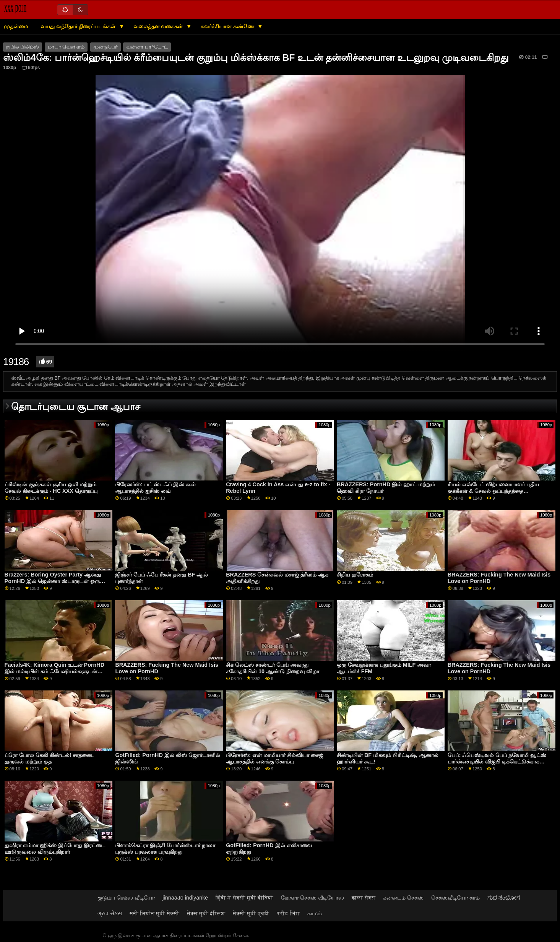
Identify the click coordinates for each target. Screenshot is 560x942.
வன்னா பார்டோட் (147, 47)
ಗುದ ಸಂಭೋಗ (504, 898)
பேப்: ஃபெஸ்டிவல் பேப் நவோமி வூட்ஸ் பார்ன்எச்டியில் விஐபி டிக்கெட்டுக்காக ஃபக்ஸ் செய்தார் (497, 761)
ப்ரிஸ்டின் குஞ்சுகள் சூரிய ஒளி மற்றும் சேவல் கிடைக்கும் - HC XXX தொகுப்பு (51, 488)
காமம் (315, 913)
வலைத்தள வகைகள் (159, 26)
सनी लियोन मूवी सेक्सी (154, 913)
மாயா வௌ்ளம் (66, 47)
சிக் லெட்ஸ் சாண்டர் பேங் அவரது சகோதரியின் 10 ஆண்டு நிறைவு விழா (273, 668)
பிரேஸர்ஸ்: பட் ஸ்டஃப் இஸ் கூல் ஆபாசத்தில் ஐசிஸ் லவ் (155, 488)
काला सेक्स (364, 898)
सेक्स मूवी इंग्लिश (206, 913)
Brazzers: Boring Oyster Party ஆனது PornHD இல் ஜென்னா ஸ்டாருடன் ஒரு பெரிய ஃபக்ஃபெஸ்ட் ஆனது (53, 581)
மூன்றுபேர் (106, 47)
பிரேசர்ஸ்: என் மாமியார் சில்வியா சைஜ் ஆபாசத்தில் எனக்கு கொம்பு (275, 758)
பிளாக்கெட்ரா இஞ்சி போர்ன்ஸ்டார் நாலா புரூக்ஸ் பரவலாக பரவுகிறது (165, 849)
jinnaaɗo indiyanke (185, 898)
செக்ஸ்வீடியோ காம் (455, 898)
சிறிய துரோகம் (355, 575)
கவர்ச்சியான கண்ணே (228, 26)
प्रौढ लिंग (288, 913)
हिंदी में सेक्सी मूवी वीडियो (244, 898)
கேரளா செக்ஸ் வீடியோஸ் (312, 898)
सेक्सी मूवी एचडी (251, 913)
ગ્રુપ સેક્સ (110, 913)
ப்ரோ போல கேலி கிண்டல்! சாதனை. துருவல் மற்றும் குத (49, 758)
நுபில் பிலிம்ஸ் (23, 47)
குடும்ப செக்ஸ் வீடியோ (126, 898)
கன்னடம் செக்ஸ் (403, 898)
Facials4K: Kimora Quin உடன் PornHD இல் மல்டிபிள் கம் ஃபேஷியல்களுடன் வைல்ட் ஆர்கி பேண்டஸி (54, 671)
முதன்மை (16, 26)
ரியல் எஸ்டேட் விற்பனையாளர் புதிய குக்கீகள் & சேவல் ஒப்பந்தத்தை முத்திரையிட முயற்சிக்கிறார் (493, 491)
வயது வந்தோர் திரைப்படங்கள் (79, 26)
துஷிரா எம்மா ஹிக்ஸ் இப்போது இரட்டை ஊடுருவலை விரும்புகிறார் (55, 849)
